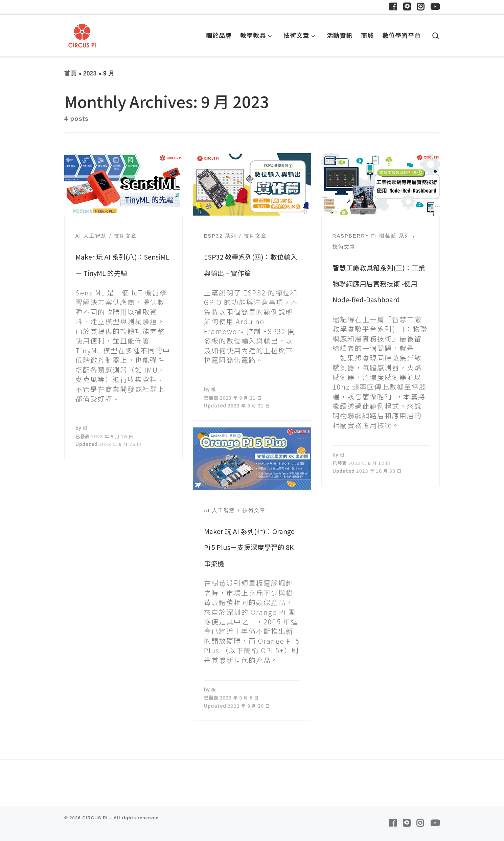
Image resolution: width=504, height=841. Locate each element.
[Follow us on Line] (407, 7)
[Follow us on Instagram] (420, 7)
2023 (90, 73)
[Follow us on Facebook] (393, 7)
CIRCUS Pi (95, 818)
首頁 (70, 73)
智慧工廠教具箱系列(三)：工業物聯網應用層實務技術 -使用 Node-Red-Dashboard (379, 284)
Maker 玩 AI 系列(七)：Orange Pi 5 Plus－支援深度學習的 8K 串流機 (249, 547)
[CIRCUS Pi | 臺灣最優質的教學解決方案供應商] (82, 34)
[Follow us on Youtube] (435, 7)
